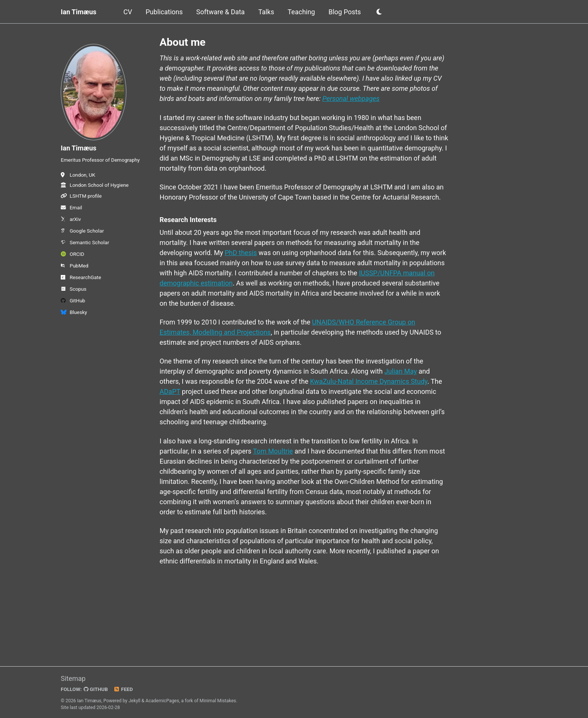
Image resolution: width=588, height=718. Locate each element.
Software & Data (220, 12)
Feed (123, 689)
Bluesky (74, 312)
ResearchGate (81, 277)
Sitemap (73, 678)
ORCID (73, 254)
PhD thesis (241, 253)
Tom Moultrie (273, 451)
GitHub (73, 300)
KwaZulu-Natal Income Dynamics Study (369, 381)
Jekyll (135, 701)
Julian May (401, 371)
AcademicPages (162, 701)
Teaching (301, 12)
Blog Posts (345, 12)
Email (71, 207)
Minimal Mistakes (218, 701)
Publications (164, 12)
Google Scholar (82, 231)
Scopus (73, 289)
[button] (379, 12)
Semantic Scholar (85, 242)
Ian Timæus (79, 12)
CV (128, 12)
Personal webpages (351, 98)
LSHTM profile (81, 196)
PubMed (75, 266)
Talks (266, 12)
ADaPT (170, 391)
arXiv (71, 219)
